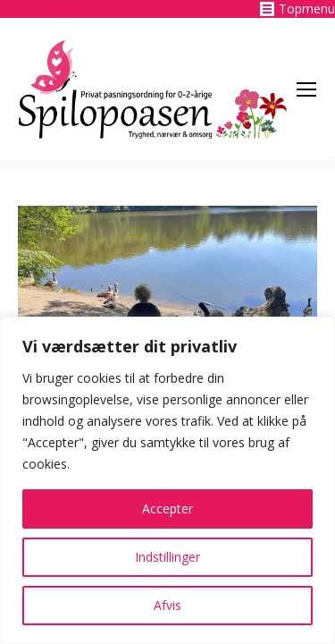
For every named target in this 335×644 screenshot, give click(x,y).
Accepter (167, 508)
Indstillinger (167, 557)
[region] (167, 480)
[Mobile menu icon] (306, 89)
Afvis (167, 605)
